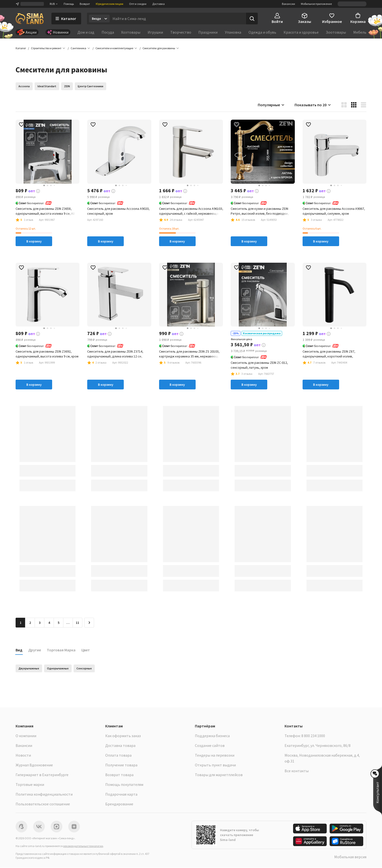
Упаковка (233, 32)
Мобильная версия (350, 857)
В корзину (34, 241)
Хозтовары (131, 32)
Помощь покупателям (124, 785)
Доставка (158, 4)
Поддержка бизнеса (212, 736)
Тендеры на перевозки (215, 756)
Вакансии (288, 4)
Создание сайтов (210, 746)
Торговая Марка (61, 650)
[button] (159, 49)
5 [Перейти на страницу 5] (59, 623)
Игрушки (155, 32)
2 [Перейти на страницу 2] (30, 623)
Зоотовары (336, 32)
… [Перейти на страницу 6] (68, 623)
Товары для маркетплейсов (219, 775)
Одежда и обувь (262, 32)
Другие (35, 650)
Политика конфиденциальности (44, 795)
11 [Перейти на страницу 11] (77, 623)
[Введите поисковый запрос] (178, 19)
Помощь (69, 4)
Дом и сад (86, 32)
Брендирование (119, 804)
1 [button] (21, 623)
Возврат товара (119, 775)
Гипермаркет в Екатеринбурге (42, 775)
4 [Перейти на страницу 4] (49, 623)
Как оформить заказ (123, 736)
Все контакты (297, 771)
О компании (26, 736)
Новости (23, 756)
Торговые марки (30, 785)
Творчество (181, 32)
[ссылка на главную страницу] (30, 19)
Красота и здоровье (301, 32)
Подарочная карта (121, 795)
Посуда (108, 32)
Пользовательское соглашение (43, 804)
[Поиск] (252, 19)
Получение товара (121, 765)
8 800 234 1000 (313, 736)
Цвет (86, 650)
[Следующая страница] (89, 623)
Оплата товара (118, 756)
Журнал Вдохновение (34, 765)
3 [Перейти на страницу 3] (40, 623)
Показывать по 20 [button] (313, 105)
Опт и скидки (138, 4)
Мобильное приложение (316, 4)
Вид (19, 650)
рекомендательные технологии (83, 846)
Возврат (85, 4)
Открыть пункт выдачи (215, 765)
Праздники (208, 32)
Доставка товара (120, 746)
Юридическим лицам (110, 4)
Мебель (360, 32)
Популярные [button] (271, 105)
